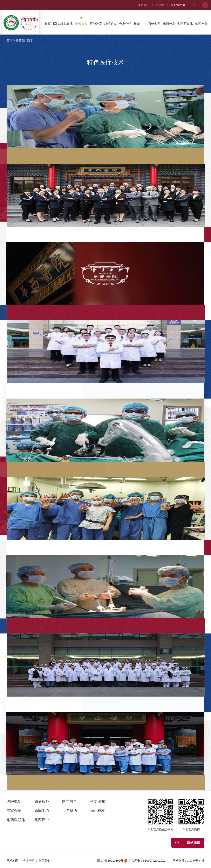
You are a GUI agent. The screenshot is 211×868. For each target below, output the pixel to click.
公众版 (160, 5)
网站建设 (178, 861)
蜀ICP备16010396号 (110, 861)
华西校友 (169, 24)
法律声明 (28, 861)
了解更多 (126, 139)
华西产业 (201, 24)
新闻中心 (140, 24)
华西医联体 (185, 24)
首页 (48, 24)
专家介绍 (125, 24)
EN (194, 5)
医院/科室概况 (63, 24)
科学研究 (110, 24)
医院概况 (14, 801)
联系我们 (45, 861)
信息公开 (143, 5)
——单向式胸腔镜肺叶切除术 (152, 96)
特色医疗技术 (24, 40)
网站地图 (12, 861)
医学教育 (96, 24)
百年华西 (154, 24)
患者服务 (81, 24)
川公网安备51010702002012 (145, 861)
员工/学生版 (178, 5)
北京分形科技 (196, 861)
